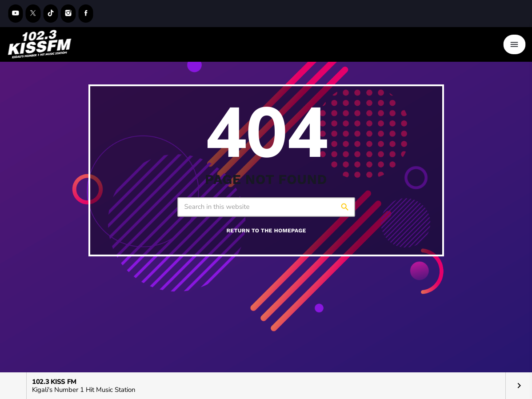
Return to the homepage (266, 231)
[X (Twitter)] (33, 14)
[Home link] (40, 44)
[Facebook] (86, 14)
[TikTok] (51, 14)
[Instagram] (68, 14)
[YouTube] (16, 14)
